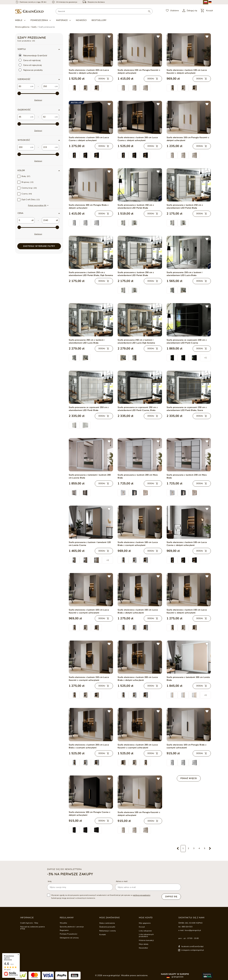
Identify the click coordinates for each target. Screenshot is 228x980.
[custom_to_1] (48, 117)
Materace (62, 20)
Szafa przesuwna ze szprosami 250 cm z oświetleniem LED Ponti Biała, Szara (187, 409)
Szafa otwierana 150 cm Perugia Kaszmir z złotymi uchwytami (188, 139)
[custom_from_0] (23, 86)
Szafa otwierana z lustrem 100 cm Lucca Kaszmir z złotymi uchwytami (187, 72)
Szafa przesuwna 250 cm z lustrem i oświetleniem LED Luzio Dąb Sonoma (136, 341)
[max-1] (38, 227)
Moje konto (146, 918)
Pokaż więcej (189, 778)
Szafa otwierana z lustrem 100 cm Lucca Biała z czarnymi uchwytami (138, 544)
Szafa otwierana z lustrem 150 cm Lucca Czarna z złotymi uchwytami (89, 139)
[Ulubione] (172, 11)
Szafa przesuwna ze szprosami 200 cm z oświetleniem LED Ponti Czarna (187, 341)
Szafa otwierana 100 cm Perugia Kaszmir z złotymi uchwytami (139, 814)
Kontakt (103, 935)
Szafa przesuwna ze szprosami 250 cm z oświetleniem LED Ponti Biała (89, 409)
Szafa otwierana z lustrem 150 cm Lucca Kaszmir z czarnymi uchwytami (89, 679)
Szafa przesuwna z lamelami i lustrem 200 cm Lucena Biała (90, 476)
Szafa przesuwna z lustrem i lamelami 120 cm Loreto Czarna (90, 544)
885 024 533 (187, 927)
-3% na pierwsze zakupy (70, 874)
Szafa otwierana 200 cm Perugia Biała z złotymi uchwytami (89, 206)
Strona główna (22, 27)
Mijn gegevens (145, 923)
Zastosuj (38, 100)
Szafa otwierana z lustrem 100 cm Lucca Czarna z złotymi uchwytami (187, 544)
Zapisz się (171, 897)
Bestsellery (99, 20)
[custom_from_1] (23, 117)
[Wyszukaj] (149, 11)
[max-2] (38, 94)
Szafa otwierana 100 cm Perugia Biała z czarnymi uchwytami (187, 746)
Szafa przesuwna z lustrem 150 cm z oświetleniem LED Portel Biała (136, 206)
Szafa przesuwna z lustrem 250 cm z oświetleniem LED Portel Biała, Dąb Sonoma (91, 274)
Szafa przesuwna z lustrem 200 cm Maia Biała (138, 476)
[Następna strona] (210, 849)
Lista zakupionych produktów (146, 935)
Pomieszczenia (39, 20)
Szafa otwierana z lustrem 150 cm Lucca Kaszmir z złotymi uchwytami (187, 611)
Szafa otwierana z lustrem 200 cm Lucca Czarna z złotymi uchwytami (138, 139)
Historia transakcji (146, 940)
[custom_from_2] (23, 147)
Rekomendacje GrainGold (33, 55)
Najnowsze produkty (31, 70)
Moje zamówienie (110, 918)
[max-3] (38, 124)
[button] (39, 79)
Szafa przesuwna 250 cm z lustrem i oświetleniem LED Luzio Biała (87, 341)
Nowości (81, 20)
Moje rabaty (144, 944)
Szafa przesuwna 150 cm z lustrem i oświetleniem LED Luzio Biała (185, 274)
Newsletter (143, 948)
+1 (205, 358)
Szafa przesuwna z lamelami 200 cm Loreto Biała (188, 679)
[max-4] (38, 154)
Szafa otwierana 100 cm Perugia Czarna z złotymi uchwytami (90, 814)
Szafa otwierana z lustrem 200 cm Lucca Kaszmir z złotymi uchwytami (89, 72)
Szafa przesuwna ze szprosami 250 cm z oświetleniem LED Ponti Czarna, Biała (138, 409)
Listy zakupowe (145, 931)
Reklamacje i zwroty (108, 931)
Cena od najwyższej (30, 65)
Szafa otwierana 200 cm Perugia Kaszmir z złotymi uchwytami (139, 72)
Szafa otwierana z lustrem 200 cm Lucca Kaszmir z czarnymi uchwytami (138, 746)
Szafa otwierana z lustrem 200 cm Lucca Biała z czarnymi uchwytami (89, 746)
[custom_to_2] (48, 147)
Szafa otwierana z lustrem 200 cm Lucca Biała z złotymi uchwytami (138, 679)
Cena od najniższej (30, 60)
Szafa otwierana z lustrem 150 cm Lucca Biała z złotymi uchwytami (138, 611)
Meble (19, 20)
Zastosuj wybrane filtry (39, 246)
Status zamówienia (107, 923)
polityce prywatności (142, 895)
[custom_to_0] (48, 86)
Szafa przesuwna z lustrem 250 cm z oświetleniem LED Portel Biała (185, 206)
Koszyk (142, 927)
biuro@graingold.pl (193, 930)
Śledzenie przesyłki (107, 927)
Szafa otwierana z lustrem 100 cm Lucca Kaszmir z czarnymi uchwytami (89, 611)
